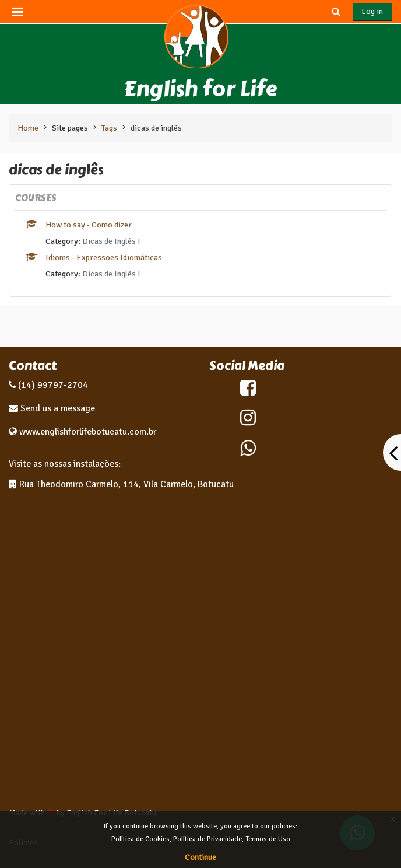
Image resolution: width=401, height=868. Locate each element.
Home (28, 128)
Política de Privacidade (207, 839)
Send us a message (57, 408)
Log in (372, 11)
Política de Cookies (140, 839)
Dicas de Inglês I (111, 241)
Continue (200, 857)
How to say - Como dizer (89, 225)
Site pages (70, 128)
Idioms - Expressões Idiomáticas (104, 257)
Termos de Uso (268, 839)
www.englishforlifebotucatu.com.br (88, 432)
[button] (336, 12)
